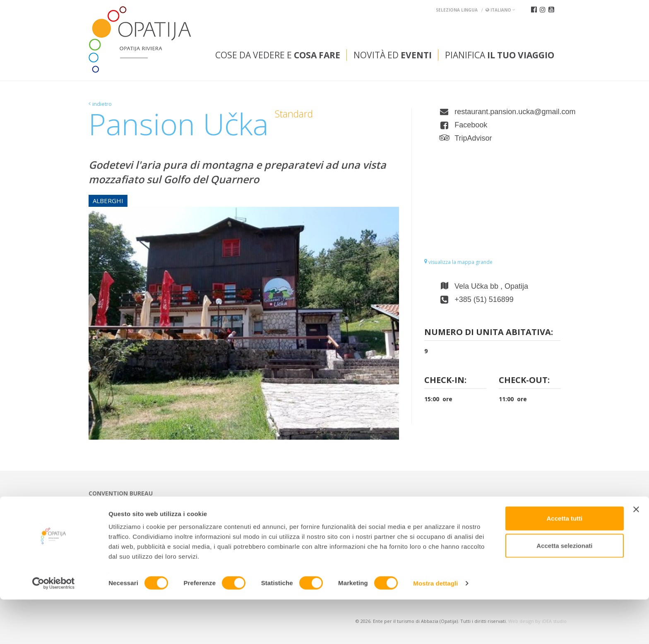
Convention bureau (121, 493)
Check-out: (524, 381)
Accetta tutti (565, 563)
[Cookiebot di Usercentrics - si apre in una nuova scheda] (54, 628)
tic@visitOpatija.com (266, 514)
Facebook (471, 125)
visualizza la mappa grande (458, 262)
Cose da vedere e (278, 55)
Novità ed (393, 55)
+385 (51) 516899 (484, 299)
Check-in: (445, 381)
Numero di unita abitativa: (489, 333)
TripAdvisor (473, 138)
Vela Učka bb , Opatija (491, 286)
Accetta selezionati (564, 590)
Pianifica (500, 55)
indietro (102, 104)
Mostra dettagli (435, 628)
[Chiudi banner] (636, 554)
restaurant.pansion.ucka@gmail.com (507, 112)
